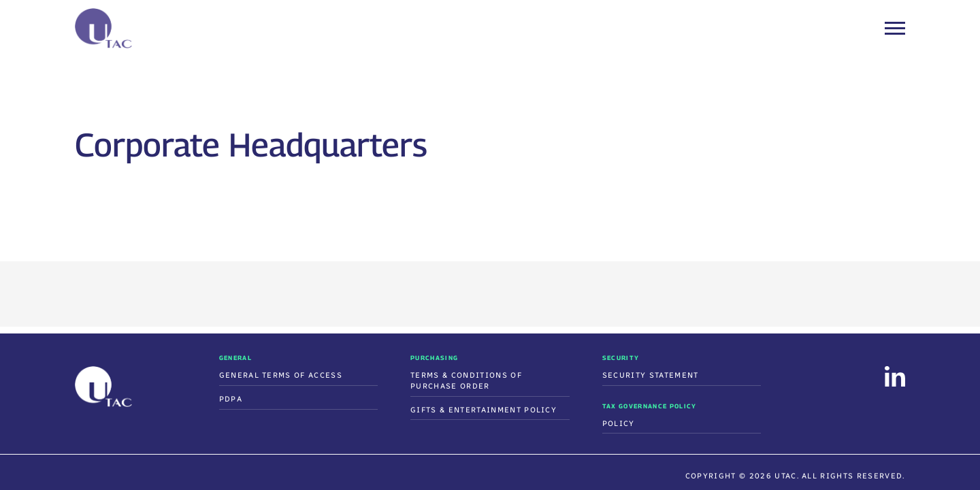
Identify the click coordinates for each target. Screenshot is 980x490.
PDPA (231, 399)
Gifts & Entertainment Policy (484, 410)
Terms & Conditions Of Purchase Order (466, 381)
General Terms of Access (281, 375)
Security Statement (651, 375)
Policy (619, 424)
